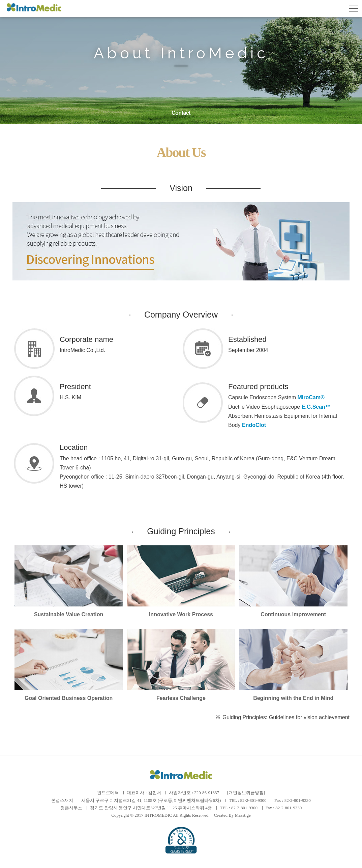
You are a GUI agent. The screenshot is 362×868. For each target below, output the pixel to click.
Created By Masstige (232, 815)
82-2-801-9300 (253, 800)
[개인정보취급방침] (246, 793)
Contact (181, 113)
